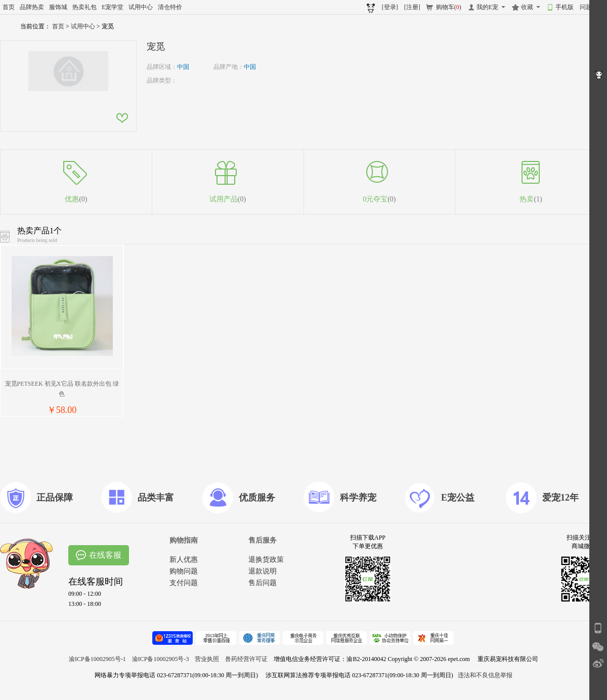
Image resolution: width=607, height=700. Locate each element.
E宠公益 (458, 498)
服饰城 (58, 7)
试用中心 (141, 7)
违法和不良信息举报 (485, 675)
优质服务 (257, 498)
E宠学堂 (113, 7)
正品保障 (55, 498)
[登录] (390, 7)
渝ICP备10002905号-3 (161, 659)
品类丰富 (156, 498)
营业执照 (207, 659)
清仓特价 (170, 7)
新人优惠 (184, 560)
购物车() (449, 7)
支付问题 (184, 583)
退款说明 (263, 571)
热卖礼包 (84, 7)
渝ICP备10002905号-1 (97, 659)
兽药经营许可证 (246, 659)
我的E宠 (487, 7)
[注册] (412, 7)
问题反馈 (592, 7)
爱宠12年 (560, 498)
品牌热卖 (32, 7)
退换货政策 (266, 560)
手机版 (565, 7)
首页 (9, 7)
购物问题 (184, 571)
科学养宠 (358, 498)
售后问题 (263, 583)
